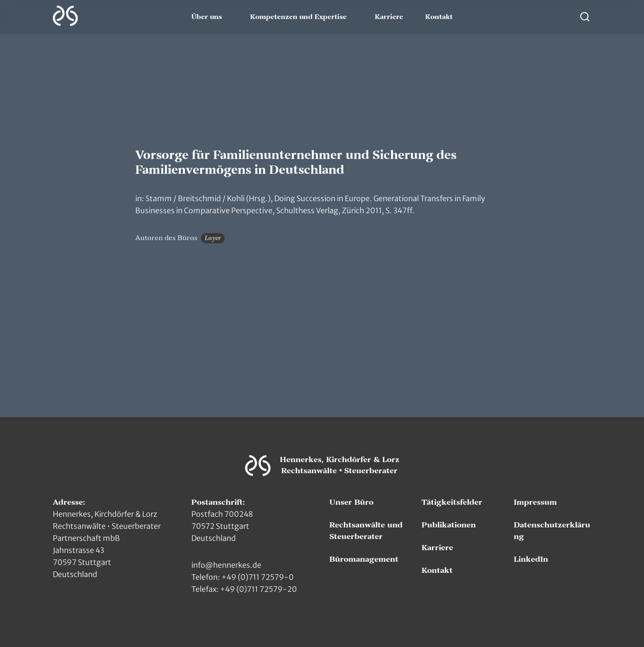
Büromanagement (364, 559)
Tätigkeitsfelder (452, 502)
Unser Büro (351, 502)
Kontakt (439, 17)
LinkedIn (531, 559)
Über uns (207, 17)
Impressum (535, 502)
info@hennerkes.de (226, 565)
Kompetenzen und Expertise (298, 17)
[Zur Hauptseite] (65, 16)
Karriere (389, 17)
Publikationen (449, 525)
